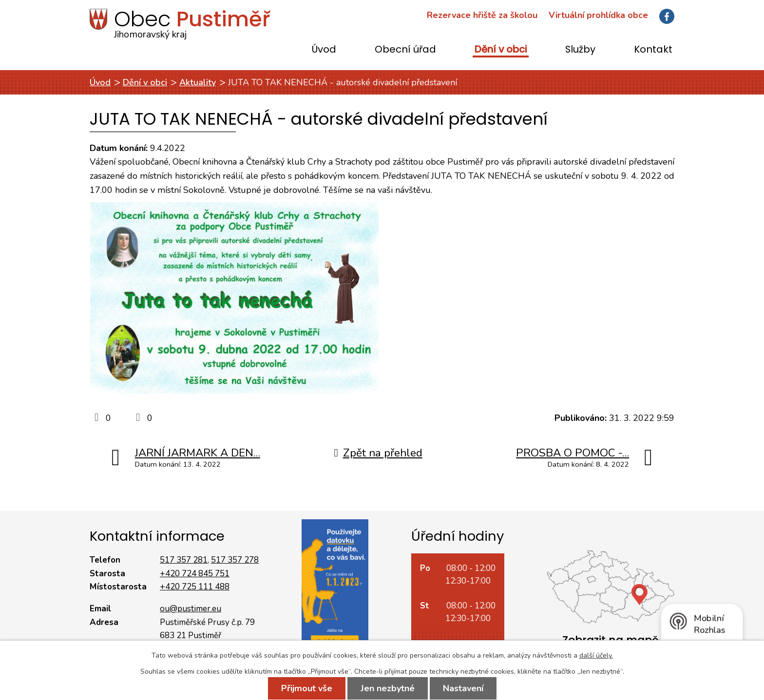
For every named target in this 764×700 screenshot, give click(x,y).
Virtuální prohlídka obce (598, 15)
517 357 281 (184, 560)
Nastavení (463, 688)
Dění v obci (501, 50)
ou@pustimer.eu (191, 609)
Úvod (324, 50)
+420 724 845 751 (195, 574)
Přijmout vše (307, 688)
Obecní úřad (405, 50)
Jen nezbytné (388, 688)
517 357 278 (235, 560)
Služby (580, 50)
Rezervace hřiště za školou (482, 15)
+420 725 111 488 (195, 587)
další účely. (596, 655)
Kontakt (653, 50)
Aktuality (198, 82)
